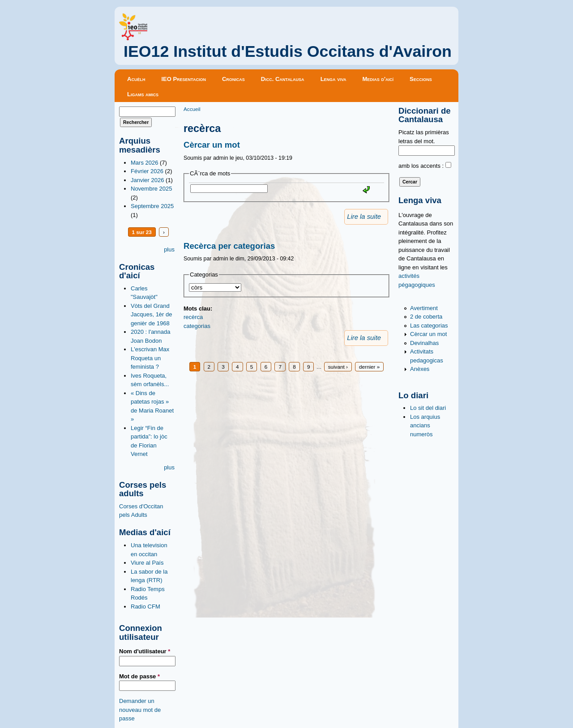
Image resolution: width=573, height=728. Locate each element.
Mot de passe (139, 676)
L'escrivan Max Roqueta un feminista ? (150, 358)
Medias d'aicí (378, 79)
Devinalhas (424, 343)
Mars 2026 (144, 163)
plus (169, 249)
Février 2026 (147, 171)
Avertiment (424, 308)
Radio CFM (145, 607)
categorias (197, 326)
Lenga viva (334, 79)
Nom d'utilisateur (145, 651)
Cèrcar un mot (212, 145)
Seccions (421, 79)
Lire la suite (364, 217)
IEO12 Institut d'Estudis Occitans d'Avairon (288, 51)
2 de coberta (426, 317)
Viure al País (147, 563)
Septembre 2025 (152, 206)
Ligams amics (143, 94)
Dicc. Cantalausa (283, 79)
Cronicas (233, 79)
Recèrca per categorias (229, 246)
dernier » (369, 367)
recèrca (193, 317)
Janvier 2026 (147, 180)
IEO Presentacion (184, 79)
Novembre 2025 (152, 189)
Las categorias (429, 326)
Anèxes (420, 369)
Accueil (192, 109)
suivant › (338, 367)
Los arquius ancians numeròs (425, 426)
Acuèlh (136, 79)
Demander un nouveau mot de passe (140, 710)
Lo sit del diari (428, 408)
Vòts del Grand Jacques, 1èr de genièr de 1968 (152, 315)
